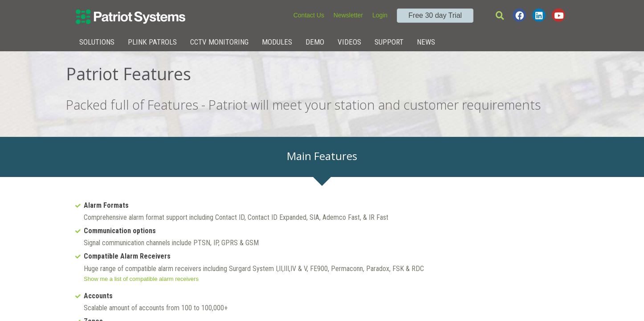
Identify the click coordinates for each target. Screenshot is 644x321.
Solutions (97, 42)
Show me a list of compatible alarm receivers (141, 279)
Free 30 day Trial (435, 15)
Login (380, 15)
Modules (277, 42)
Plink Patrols (152, 42)
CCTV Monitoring (219, 42)
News (426, 42)
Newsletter (348, 15)
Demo (315, 42)
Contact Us (309, 15)
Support (389, 42)
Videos (349, 42)
